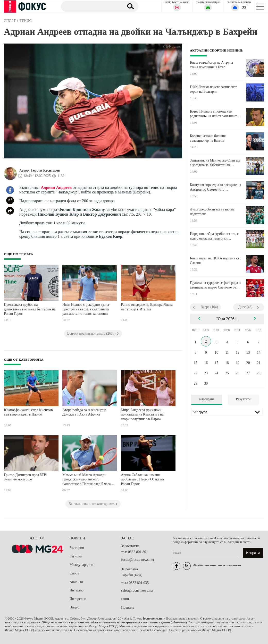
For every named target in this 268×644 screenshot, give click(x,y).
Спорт (74, 573)
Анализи (76, 582)
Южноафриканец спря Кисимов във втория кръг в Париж (28, 412)
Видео (74, 607)
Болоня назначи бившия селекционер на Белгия (208, 138)
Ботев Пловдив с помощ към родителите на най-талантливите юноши (214, 114)
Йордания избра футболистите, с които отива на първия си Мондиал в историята (214, 236)
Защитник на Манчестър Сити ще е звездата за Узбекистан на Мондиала (215, 163)
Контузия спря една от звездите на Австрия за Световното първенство (215, 187)
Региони (76, 556)
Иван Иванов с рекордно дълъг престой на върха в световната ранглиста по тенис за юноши (86, 309)
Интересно (78, 599)
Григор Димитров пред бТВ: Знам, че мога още (26, 477)
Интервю (77, 590)
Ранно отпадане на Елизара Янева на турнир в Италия (147, 307)
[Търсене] (91, 6)
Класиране (207, 399)
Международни (81, 565)
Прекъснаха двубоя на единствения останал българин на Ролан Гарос (30, 309)
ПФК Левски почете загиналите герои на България (214, 89)
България (77, 548)
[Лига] (227, 412)
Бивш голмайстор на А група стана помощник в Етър (211, 65)
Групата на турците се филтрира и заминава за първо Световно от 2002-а (215, 285)
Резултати (243, 399)
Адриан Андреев (56, 187)
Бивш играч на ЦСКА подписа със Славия (215, 261)
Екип (125, 599)
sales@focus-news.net (137, 591)
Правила (128, 608)
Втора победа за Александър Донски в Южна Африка (84, 412)
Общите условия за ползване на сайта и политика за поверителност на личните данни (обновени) (114, 622)
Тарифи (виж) (132, 575)
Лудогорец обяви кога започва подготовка (212, 212)
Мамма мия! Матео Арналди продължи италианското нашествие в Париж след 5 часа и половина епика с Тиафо (88, 480)
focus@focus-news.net (138, 560)
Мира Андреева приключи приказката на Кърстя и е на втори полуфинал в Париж (142, 414)
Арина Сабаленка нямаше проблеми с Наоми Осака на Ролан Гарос (142, 479)
